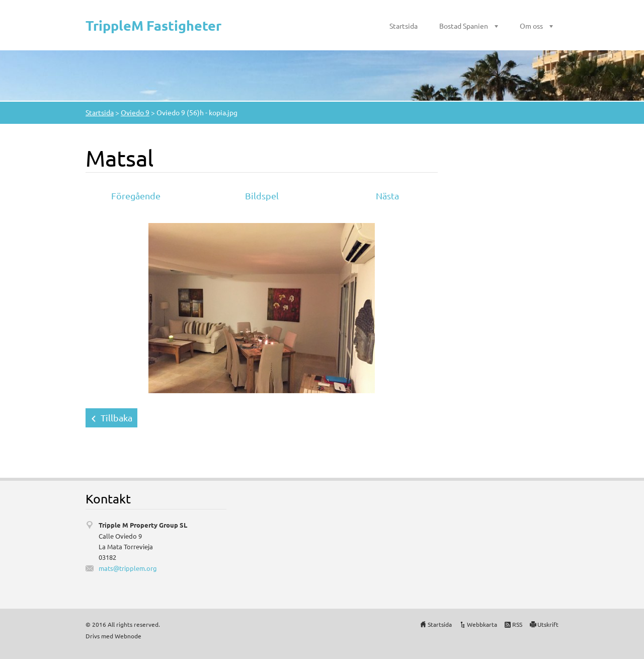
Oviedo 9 (135, 112)
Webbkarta (482, 624)
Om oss (531, 26)
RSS (517, 624)
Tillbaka (116, 418)
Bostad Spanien (464, 26)
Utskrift (548, 624)
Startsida (404, 26)
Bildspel (262, 196)
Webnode (128, 636)
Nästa (387, 196)
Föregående (136, 196)
